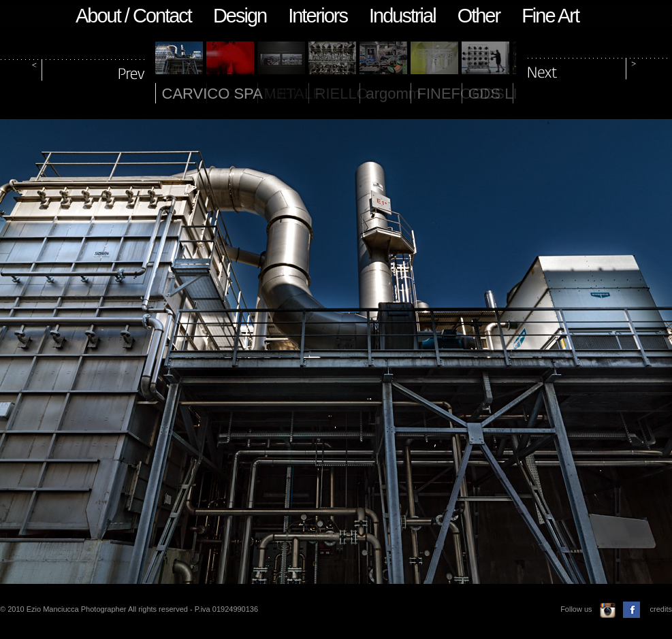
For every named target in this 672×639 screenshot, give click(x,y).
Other (479, 16)
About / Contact (133, 16)
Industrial (402, 16)
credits (661, 609)
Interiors (318, 16)
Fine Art (550, 16)
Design (240, 16)
